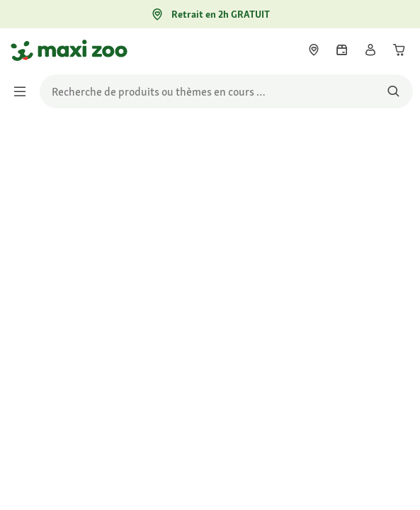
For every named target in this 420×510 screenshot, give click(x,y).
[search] (226, 91)
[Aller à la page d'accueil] (23, 50)
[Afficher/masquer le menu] (24, 91)
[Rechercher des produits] (393, 91)
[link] (314, 50)
